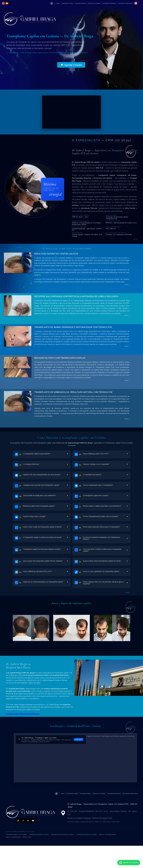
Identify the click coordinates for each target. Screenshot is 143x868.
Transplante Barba (80, 3)
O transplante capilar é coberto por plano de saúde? (45, 537)
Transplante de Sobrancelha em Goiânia (62, 834)
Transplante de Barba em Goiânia (39, 834)
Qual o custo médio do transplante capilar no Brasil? (45, 527)
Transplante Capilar (67, 3)
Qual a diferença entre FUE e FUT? (105, 454)
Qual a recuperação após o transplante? (105, 485)
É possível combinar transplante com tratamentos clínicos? (105, 538)
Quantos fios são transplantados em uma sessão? (46, 475)
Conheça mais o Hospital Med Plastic (23, 714)
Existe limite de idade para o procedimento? (46, 496)
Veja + (136, 239)
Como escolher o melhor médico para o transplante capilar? (105, 550)
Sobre (58, 3)
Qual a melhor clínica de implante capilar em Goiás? (105, 561)
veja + (128, 593)
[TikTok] (18, 821)
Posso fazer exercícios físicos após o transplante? (105, 527)
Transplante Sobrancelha (125, 3)
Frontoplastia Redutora (109, 3)
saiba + (127, 285)
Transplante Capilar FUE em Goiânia (16, 834)
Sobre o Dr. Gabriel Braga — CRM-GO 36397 (19, 837)
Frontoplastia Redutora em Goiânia (86, 834)
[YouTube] (33, 821)
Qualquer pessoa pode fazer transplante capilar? (46, 485)
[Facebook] (28, 821)
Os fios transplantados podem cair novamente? (105, 516)
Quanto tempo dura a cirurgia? (45, 516)
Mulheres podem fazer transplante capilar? (45, 506)
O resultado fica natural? (105, 475)
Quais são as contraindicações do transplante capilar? (45, 582)
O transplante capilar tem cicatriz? (105, 496)
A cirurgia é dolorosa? (46, 464)
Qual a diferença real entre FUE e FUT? (46, 571)
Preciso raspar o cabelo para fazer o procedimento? (105, 506)
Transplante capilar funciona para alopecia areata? (45, 549)
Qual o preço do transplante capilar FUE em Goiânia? (45, 561)
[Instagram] (23, 821)
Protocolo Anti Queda (94, 3)
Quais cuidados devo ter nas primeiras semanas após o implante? (105, 583)
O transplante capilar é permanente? (45, 454)
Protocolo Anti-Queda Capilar (107, 834)
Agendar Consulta (71, 65)
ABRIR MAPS (79, 739)
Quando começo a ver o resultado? (105, 464)
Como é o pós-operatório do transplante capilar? (105, 571)
